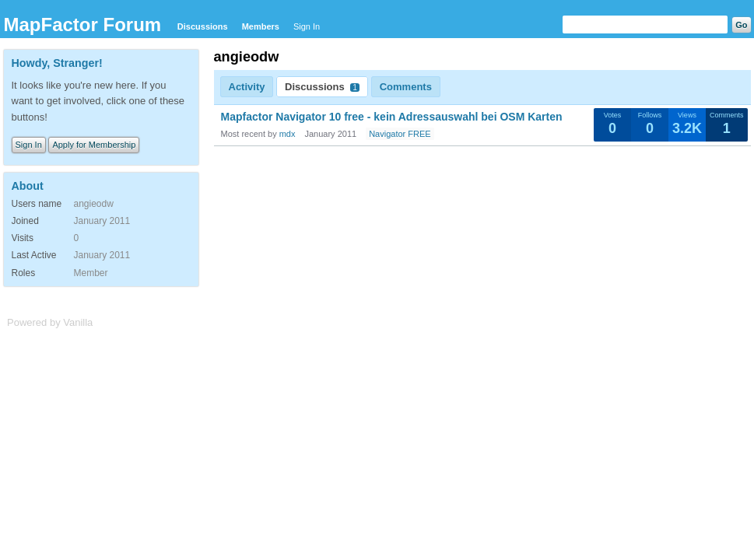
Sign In (307, 26)
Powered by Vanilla (50, 322)
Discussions (203, 26)
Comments (406, 87)
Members (261, 26)
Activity (247, 87)
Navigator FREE (400, 134)
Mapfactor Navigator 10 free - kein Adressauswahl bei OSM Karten (392, 117)
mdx (288, 134)
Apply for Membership (94, 145)
